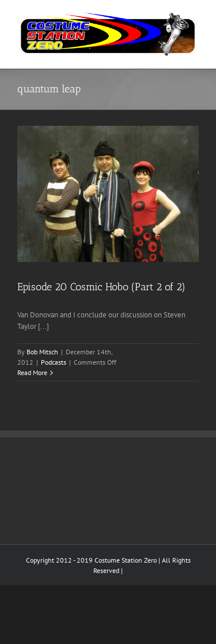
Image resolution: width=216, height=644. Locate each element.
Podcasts (54, 362)
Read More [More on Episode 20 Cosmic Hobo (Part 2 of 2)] (32, 372)
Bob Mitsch (42, 352)
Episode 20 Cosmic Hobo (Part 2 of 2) (101, 287)
